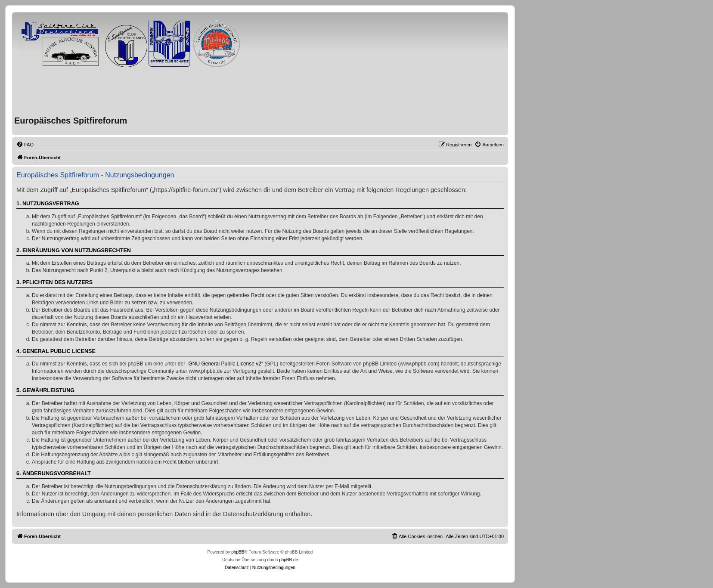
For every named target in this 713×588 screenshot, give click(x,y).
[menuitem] (25, 145)
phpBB (238, 552)
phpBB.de (288, 560)
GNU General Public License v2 (225, 364)
